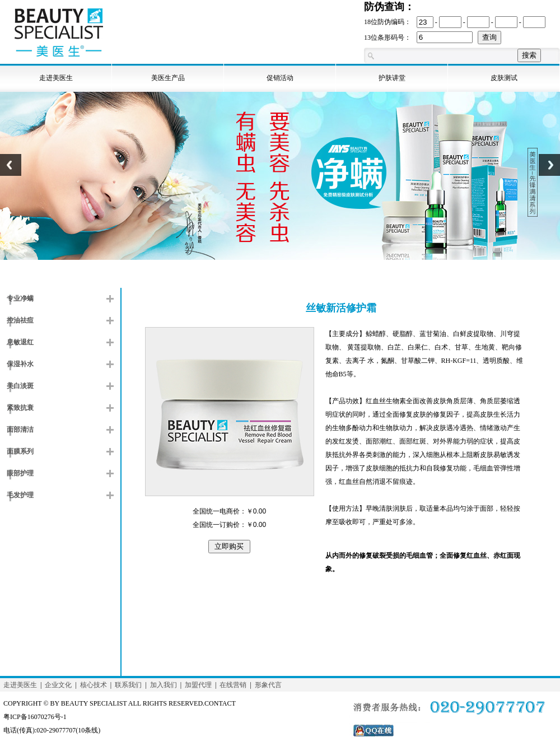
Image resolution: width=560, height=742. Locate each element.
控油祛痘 (20, 320)
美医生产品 (168, 78)
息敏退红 (20, 342)
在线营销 (233, 685)
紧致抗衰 (20, 408)
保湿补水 (20, 364)
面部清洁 (20, 430)
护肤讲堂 (392, 78)
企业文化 (58, 685)
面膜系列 (20, 451)
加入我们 (164, 685)
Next (549, 171)
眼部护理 (20, 473)
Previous (11, 171)
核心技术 (94, 685)
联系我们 (128, 685)
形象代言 (268, 685)
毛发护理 (20, 495)
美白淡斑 (20, 386)
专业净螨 (20, 298)
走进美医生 (56, 78)
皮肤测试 (504, 78)
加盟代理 (198, 685)
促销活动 (280, 78)
